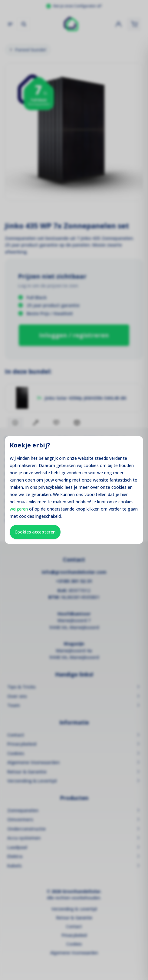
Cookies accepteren (35, 532)
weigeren (19, 509)
